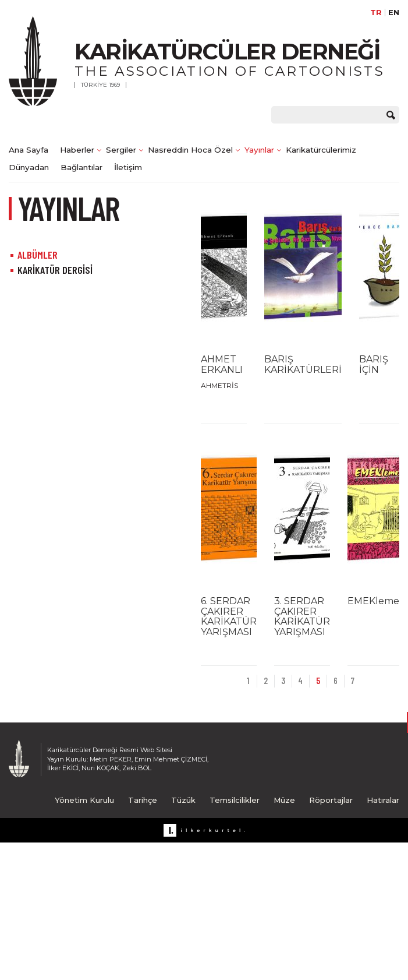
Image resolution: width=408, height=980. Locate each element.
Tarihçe (143, 800)
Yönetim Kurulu (84, 800)
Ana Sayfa (29, 150)
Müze (284, 800)
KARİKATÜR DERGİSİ (55, 270)
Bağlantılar (81, 167)
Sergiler (121, 150)
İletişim (128, 167)
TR (376, 13)
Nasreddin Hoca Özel (190, 150)
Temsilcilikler (235, 800)
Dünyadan (29, 167)
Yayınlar (259, 150)
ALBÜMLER (38, 255)
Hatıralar (383, 800)
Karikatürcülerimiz (321, 150)
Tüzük (183, 800)
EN (394, 13)
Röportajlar (331, 800)
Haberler (77, 150)
